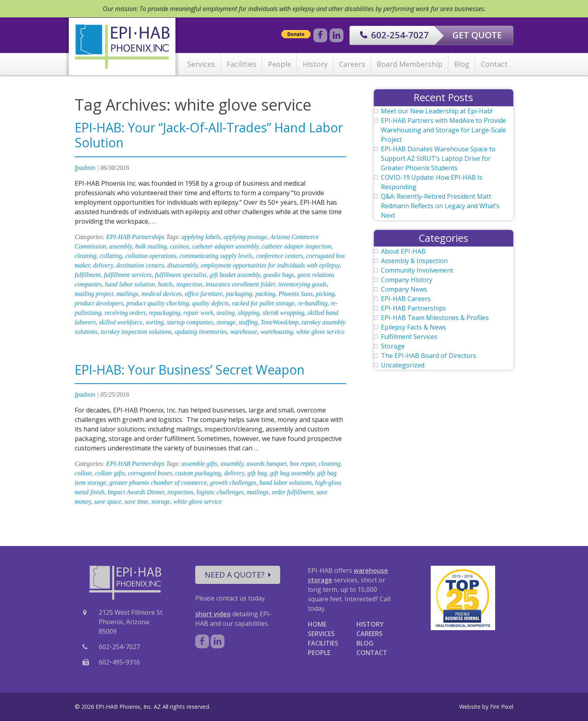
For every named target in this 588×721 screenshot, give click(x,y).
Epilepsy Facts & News (414, 327)
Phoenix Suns (296, 294)
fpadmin (85, 168)
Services (201, 64)
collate (83, 473)
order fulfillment (293, 492)
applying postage (245, 237)
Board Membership (410, 64)
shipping (249, 313)
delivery (103, 265)
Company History (407, 280)
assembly (121, 246)
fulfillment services (128, 275)
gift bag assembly (292, 473)
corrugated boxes (150, 473)
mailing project (94, 294)
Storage (393, 346)
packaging (239, 294)
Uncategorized (403, 365)
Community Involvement (417, 270)
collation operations (151, 256)
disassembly (182, 265)
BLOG (365, 643)
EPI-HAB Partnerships (136, 237)
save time (136, 502)
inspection (189, 284)
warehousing (277, 332)
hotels (166, 284)
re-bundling (312, 303)
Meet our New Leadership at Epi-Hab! (437, 111)
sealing (225, 313)
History (315, 64)
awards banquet (267, 464)
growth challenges (233, 483)
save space (108, 502)
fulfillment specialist (181, 275)
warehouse (244, 332)
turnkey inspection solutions (136, 332)
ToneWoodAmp (280, 322)
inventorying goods (302, 284)
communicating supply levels (216, 256)
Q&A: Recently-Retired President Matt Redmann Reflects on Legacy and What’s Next (440, 206)
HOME (317, 624)
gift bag (257, 473)
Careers (352, 64)
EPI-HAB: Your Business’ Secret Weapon (190, 370)
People (280, 64)
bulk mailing (151, 246)
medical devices (162, 294)
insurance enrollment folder (240, 284)
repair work (198, 313)
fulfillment (88, 275)
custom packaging (198, 473)
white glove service (320, 332)
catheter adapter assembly (225, 246)
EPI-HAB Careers (406, 299)
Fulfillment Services (409, 337)
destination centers (140, 265)
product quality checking (157, 303)
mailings (127, 294)
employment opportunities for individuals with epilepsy (270, 265)
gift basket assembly (235, 275)
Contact (494, 64)
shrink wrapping (284, 313)
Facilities (241, 64)
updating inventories (201, 332)
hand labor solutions (285, 483)
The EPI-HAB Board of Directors (429, 356)
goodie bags (279, 275)
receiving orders (125, 313)
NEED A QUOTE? (238, 575)
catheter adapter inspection (296, 246)
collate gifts (110, 473)
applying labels (201, 237)
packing (265, 294)
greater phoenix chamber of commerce (158, 483)
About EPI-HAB (403, 251)
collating (111, 256)
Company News (404, 289)
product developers (99, 303)
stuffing (248, 322)
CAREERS (369, 634)
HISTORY (370, 624)
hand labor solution (130, 284)
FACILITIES (323, 643)
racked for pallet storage (263, 303)
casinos (179, 246)
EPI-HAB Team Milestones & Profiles (435, 318)
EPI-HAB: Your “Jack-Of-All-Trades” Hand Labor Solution (209, 135)
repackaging (165, 313)
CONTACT (372, 653)
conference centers (279, 256)
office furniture (204, 294)
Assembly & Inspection (414, 261)
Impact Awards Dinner (136, 492)
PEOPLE (319, 653)
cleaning (86, 256)
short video (213, 614)
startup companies (190, 322)
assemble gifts (200, 464)
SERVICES (321, 634)
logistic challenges (220, 492)
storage (226, 322)
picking (325, 294)
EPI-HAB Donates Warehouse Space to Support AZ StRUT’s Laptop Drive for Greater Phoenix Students (438, 158)
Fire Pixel (502, 707)
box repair (303, 464)
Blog (462, 64)
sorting (155, 322)
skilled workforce (121, 322)
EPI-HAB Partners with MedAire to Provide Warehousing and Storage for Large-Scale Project (444, 130)
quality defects (210, 303)
